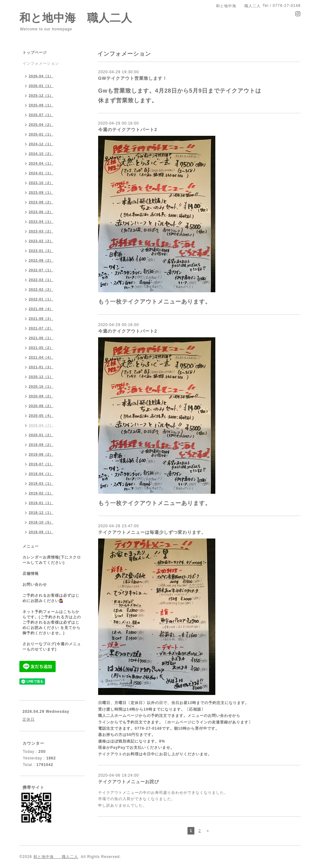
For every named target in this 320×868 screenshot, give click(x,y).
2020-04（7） (41, 425)
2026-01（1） (41, 86)
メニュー (31, 546)
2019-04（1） (41, 474)
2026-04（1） (41, 76)
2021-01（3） (41, 367)
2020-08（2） (41, 406)
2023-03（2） (41, 231)
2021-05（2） (41, 348)
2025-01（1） (41, 134)
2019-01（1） (41, 503)
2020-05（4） (41, 416)
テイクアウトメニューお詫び (129, 782)
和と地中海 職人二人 (76, 18)
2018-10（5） (41, 522)
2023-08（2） (41, 202)
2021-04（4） (41, 357)
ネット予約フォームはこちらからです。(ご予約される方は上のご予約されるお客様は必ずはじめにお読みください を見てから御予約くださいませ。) (52, 622)
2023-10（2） (41, 183)
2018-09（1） (41, 532)
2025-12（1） (41, 95)
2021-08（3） (41, 319)
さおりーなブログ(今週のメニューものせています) (52, 647)
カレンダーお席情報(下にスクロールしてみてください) (52, 560)
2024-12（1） (41, 144)
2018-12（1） (41, 513)
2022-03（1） (41, 280)
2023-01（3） (41, 251)
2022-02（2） (41, 289)
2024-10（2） (41, 154)
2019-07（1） (41, 464)
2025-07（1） (41, 115)
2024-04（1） (41, 163)
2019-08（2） (41, 454)
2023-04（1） (41, 222)
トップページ (35, 53)
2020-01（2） (41, 435)
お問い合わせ (35, 585)
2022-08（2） (41, 260)
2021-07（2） (41, 328)
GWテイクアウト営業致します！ (133, 78)
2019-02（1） (41, 493)
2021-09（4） (41, 309)
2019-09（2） (41, 445)
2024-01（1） (41, 173)
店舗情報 (31, 574)
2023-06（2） (41, 212)
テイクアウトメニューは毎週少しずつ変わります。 (152, 532)
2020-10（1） (41, 386)
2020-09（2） (41, 396)
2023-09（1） (41, 192)
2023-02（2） (41, 241)
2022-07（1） (41, 270)
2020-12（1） (41, 377)
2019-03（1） (41, 483)
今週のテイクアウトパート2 (128, 130)
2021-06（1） (41, 338)
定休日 (29, 719)
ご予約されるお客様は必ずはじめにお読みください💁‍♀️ (51, 598)
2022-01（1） (41, 299)
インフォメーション (41, 64)
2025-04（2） (41, 125)
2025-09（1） (41, 105)
